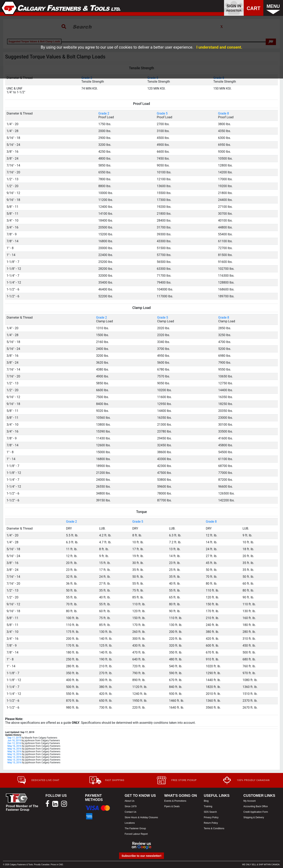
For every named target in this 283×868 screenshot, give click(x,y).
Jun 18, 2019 (14, 740)
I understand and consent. (219, 47)
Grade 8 (224, 113)
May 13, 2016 (14, 754)
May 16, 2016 (14, 746)
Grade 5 (162, 113)
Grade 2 (104, 113)
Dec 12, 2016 (14, 743)
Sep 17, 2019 (14, 738)
